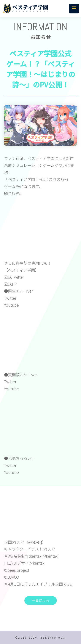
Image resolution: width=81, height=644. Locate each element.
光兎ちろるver (21, 458)
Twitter (10, 298)
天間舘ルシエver (22, 375)
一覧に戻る (41, 600)
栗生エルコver (21, 291)
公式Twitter (14, 277)
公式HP (11, 284)
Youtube (11, 305)
